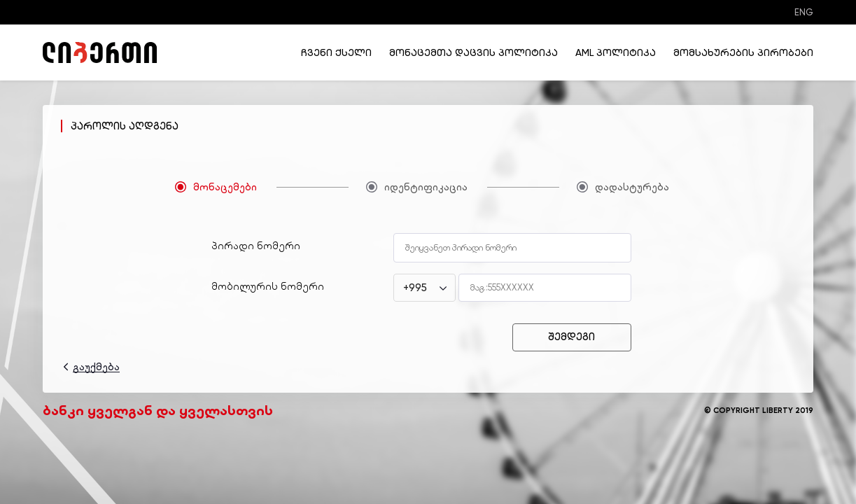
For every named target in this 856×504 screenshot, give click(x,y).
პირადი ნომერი (256, 246)
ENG (804, 12)
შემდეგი (571, 337)
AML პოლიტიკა (616, 52)
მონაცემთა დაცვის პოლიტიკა (473, 52)
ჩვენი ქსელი (336, 52)
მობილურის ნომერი (268, 286)
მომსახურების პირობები (743, 52)
